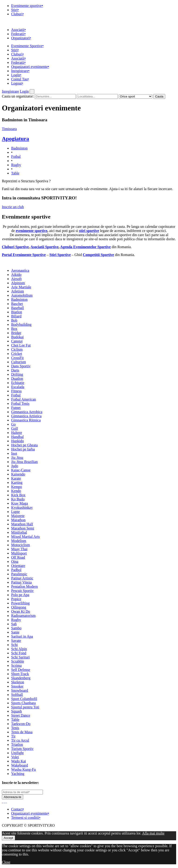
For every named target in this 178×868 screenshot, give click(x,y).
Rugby (16, 165)
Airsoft (16, 279)
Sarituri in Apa (22, 636)
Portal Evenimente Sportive (24, 255)
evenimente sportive (32, 231)
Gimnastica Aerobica (27, 412)
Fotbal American (24, 399)
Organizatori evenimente (30, 67)
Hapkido (17, 441)
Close (6, 862)
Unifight (17, 753)
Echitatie (18, 383)
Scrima (16, 665)
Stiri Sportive (60, 255)
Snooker (17, 686)
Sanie (15, 632)
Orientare (18, 566)
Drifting (17, 374)
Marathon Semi (23, 528)
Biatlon (17, 312)
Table (15, 173)
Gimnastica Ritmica (26, 420)
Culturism (19, 362)
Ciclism (17, 349)
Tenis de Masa (22, 732)
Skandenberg (21, 678)
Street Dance (21, 715)
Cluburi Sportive (15, 247)
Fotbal (16, 157)
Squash (16, 711)
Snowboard (20, 690)
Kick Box (18, 495)
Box (14, 329)
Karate (16, 478)
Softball (17, 695)
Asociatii (18, 30)
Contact (17, 809)
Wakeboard (19, 765)
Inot (14, 453)
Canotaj (17, 341)
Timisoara (9, 129)
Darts (15, 370)
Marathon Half (22, 524)
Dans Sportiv (21, 366)
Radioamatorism (23, 616)
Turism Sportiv (22, 749)
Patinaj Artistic (22, 578)
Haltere (17, 433)
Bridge (16, 333)
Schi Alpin (19, 649)
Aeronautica (20, 270)
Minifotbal (19, 532)
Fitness (16, 391)
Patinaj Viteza (21, 582)
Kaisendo (18, 474)
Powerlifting (20, 603)
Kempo (17, 487)
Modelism (19, 541)
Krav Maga (19, 503)
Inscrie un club (13, 207)
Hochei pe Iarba (23, 449)
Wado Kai (19, 761)
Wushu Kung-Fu (23, 769)
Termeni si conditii (26, 818)
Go (13, 424)
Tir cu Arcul (20, 740)
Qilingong (19, 607)
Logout (17, 83)
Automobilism (22, 295)
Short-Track (20, 674)
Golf (14, 428)
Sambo (16, 628)
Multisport (19, 553)
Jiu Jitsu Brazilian (24, 462)
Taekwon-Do (21, 724)
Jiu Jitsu (17, 458)
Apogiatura (15, 139)
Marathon (18, 520)
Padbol (16, 570)
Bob (14, 320)
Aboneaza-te (13, 797)
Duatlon (17, 379)
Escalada (18, 387)
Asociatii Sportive (44, 247)
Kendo (16, 491)
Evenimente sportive (27, 6)
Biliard (16, 316)
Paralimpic (19, 574)
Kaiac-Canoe (21, 470)
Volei (15, 757)
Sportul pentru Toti (25, 707)
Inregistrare (20, 71)
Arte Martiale (21, 287)
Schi (14, 645)
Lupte (15, 512)
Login (16, 75)
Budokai (17, 337)
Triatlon (17, 745)
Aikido (16, 275)
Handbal (17, 437)
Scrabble (18, 661)
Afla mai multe (153, 833)
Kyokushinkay (22, 507)
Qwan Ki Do (21, 611)
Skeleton (18, 682)
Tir (13, 736)
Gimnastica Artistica (26, 416)
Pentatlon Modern (24, 586)
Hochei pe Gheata (24, 445)
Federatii (18, 34)
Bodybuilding (21, 324)
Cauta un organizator (18, 96)
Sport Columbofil (24, 699)
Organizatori (21, 38)
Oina (15, 562)
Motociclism (21, 545)
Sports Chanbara (23, 703)
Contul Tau (20, 79)
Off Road (18, 557)
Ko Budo (18, 499)
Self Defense (21, 670)
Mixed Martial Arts (25, 537)
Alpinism (18, 283)
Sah (14, 624)
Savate (16, 641)
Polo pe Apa (20, 595)
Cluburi (17, 14)
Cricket (17, 354)
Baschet (17, 304)
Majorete (18, 516)
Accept (8, 838)
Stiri (15, 10)
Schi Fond (19, 653)
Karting (17, 483)
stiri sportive (89, 231)
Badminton (19, 148)
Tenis (15, 728)
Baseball (17, 308)
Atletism (17, 291)
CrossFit (17, 358)
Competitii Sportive (98, 255)
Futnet (16, 408)
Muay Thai (19, 549)
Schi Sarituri (20, 657)
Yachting (18, 774)
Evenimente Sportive (27, 46)
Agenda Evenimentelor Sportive (86, 247)
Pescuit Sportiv (22, 591)
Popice (16, 599)
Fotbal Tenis (20, 404)
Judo (15, 466)
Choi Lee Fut (21, 345)
